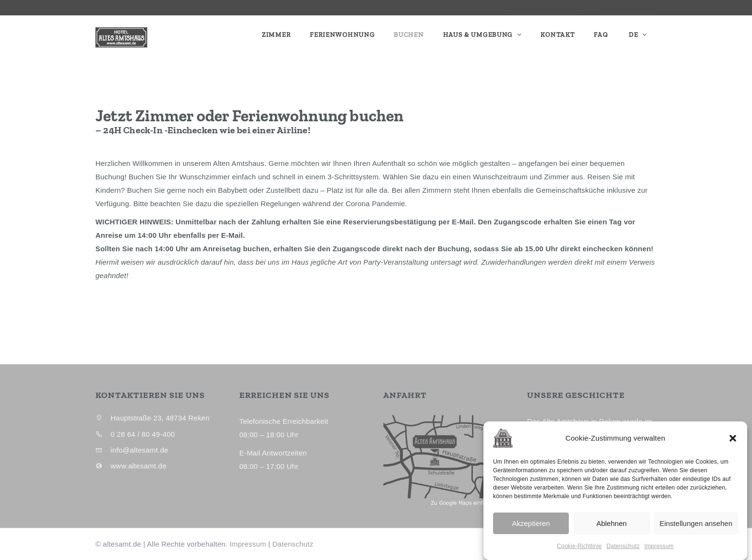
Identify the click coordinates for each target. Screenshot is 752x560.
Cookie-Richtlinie (579, 553)
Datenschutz (623, 553)
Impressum (659, 553)
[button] (733, 445)
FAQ (601, 35)
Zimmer (276, 35)
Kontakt (558, 35)
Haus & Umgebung (479, 35)
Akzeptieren (531, 530)
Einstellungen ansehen (696, 530)
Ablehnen (611, 530)
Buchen (409, 35)
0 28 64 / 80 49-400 (546, 8)
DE (633, 35)
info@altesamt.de (630, 8)
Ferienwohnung (342, 35)
